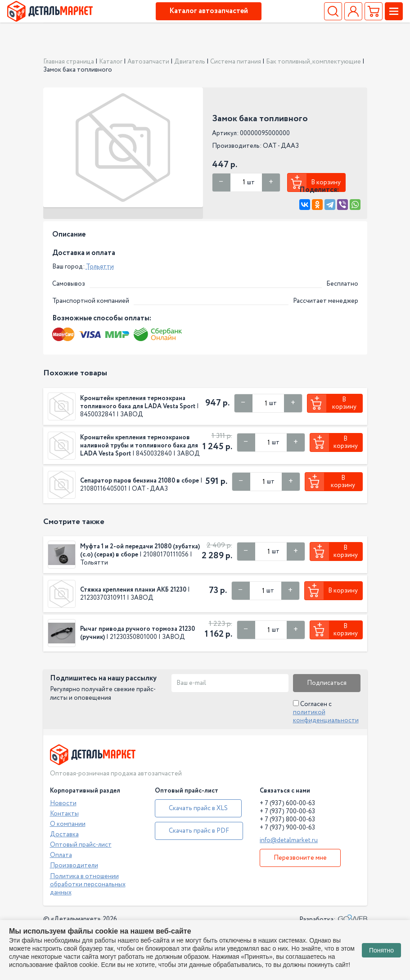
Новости (63, 803)
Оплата (61, 855)
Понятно (381, 950)
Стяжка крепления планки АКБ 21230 (133, 590)
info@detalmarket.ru (289, 840)
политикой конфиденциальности (326, 716)
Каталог (111, 62)
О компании (68, 824)
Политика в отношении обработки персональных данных (88, 884)
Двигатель (190, 62)
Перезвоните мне (300, 858)
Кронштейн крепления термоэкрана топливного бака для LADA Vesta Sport (138, 402)
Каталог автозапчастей (209, 11)
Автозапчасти (148, 62)
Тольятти (100, 267)
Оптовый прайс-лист (81, 845)
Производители (74, 866)
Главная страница (69, 62)
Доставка (64, 834)
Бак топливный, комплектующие (313, 62)
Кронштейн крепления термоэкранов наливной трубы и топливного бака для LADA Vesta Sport (139, 446)
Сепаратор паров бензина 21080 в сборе (140, 481)
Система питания (236, 62)
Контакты (64, 814)
